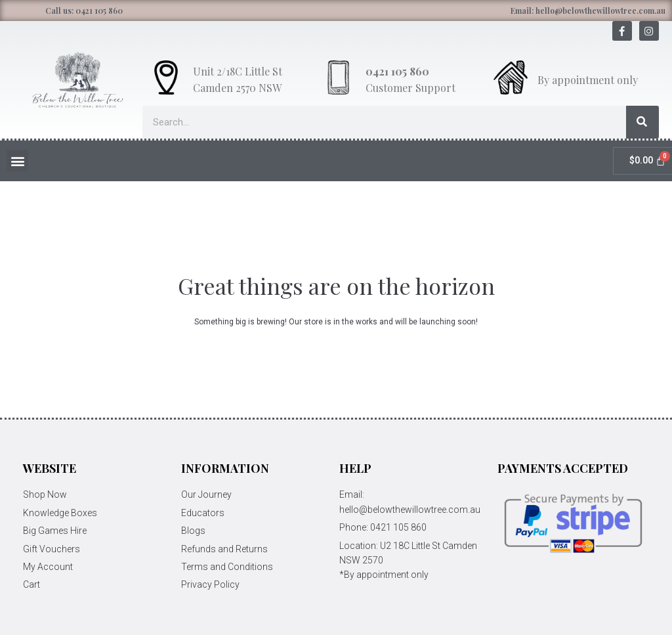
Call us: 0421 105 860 (84, 11)
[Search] (642, 122)
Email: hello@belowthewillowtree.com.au (588, 11)
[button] (17, 161)
